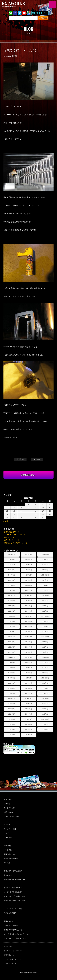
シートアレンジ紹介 (11, 925)
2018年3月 (12, 714)
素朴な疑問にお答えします (13, 930)
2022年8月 (28, 621)
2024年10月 (45, 575)
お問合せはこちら (29, 475)
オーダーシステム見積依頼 (13, 892)
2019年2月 (28, 693)
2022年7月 (45, 621)
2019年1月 (45, 693)
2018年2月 (28, 714)
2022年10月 (45, 616)
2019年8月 (28, 683)
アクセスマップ (9, 808)
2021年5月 (28, 647)
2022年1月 (45, 632)
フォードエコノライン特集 (13, 909)
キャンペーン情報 (10, 829)
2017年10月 (45, 719)
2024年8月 (28, 580)
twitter (20, 13)
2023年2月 (28, 611)
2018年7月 (45, 704)
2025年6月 (12, 565)
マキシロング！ (10, 537)
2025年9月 (12, 560)
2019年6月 (12, 688)
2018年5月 (28, 709)
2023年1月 (45, 611)
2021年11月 (28, 637)
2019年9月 (12, 683)
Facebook (15, 13)
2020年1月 (45, 673)
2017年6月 (12, 729)
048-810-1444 (41, 13)
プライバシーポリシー (12, 816)
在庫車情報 (8, 846)
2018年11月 (28, 699)
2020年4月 (45, 668)
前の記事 (20, 459)
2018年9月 (12, 704)
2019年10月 (45, 678)
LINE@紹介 (8, 837)
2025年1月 (45, 570)
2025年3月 (12, 570)
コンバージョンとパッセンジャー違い (17, 934)
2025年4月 (45, 565)
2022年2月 (28, 632)
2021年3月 (12, 652)
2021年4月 (45, 647)
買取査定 (7, 863)
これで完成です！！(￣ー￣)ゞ (16, 532)
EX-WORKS (17, 5)
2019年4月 (45, 688)
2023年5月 (28, 606)
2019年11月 (28, 678)
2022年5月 (28, 626)
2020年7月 (45, 662)
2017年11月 (28, 719)
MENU (52, 5)
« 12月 (6, 521)
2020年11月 (28, 657)
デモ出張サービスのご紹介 (13, 871)
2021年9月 (12, 642)
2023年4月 (45, 606)
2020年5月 (28, 668)
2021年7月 (45, 642)
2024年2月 (28, 590)
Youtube (24, 13)
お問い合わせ (8, 812)
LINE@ (11, 13)
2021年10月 (45, 637)
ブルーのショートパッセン (14, 535)
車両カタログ (8, 921)
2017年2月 (28, 735)
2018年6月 (12, 709)
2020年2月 (28, 673)
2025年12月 (12, 554)
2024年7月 (45, 580)
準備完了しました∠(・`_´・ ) (15, 543)
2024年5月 (28, 585)
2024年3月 (12, 590)
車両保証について (10, 854)
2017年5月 (28, 729)
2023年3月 (12, 611)
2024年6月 (12, 585)
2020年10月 (45, 657)
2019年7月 (45, 683)
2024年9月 (12, 580)
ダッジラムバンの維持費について (15, 938)
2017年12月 (12, 719)
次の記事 (37, 459)
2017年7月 (45, 724)
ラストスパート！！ (12, 540)
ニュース (7, 825)
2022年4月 (45, 626)
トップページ (8, 799)
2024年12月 (12, 575)
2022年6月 (12, 626)
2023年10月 (45, 596)
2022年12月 (12, 616)
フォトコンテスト (10, 964)
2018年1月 (45, 714)
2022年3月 (12, 632)
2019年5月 (28, 688)
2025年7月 (45, 560)
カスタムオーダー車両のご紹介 (15, 896)
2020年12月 (12, 657)
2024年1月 (45, 590)
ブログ (6, 833)
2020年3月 (12, 673)
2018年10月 (45, 699)
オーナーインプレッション (13, 951)
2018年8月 (28, 704)
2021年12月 (12, 637)
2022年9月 (12, 621)
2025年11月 (28, 554)
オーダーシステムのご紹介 (13, 888)
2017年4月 (45, 729)
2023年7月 (45, 601)
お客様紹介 (8, 946)
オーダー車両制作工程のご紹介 (15, 900)
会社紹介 (7, 804)
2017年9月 (12, 724)
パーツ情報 (8, 850)
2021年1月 (45, 652)
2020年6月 (12, 668)
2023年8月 (28, 601)
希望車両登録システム (12, 858)
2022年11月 (28, 616)
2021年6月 (12, 647)
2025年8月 (28, 560)
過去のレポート (9, 875)
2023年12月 (12, 596)
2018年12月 (12, 699)
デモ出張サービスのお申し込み (15, 879)
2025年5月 (28, 565)
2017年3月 (12, 735)
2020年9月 (12, 662)
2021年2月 (28, 652)
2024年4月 (45, 585)
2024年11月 (28, 575)
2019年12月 (12, 678)
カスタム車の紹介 (10, 913)
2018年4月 (45, 709)
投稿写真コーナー (10, 955)
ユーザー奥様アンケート (12, 959)
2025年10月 (45, 554)
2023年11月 (28, 596)
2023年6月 (12, 606)
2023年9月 (12, 601)
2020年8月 (28, 662)
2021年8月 (28, 642)
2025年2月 (28, 570)
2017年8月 (28, 724)
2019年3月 (12, 693)
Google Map (29, 13)
